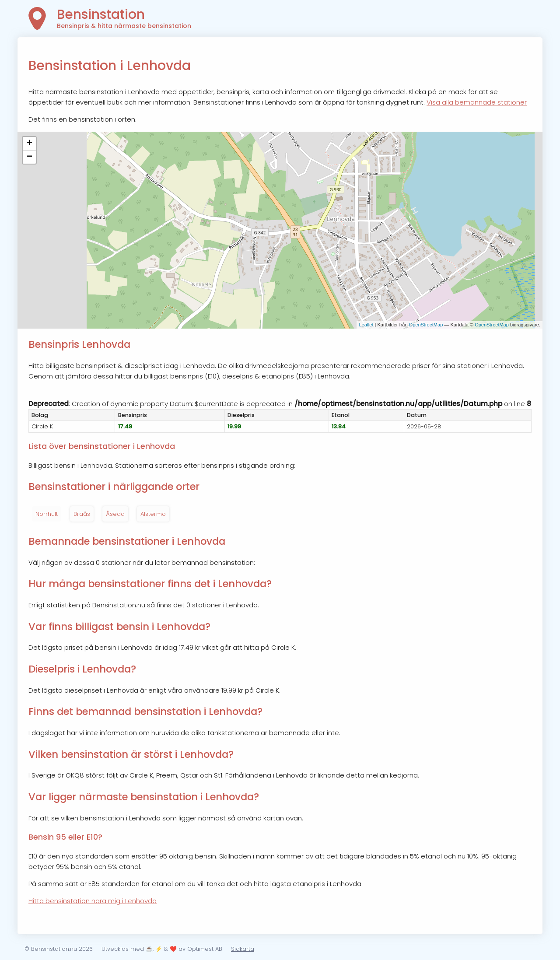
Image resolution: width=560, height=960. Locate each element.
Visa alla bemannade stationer (477, 102)
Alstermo (153, 514)
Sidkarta (243, 949)
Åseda (115, 514)
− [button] (30, 157)
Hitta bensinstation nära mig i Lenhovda (93, 901)
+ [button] (30, 144)
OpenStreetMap (426, 325)
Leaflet (366, 325)
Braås (82, 514)
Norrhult (47, 514)
